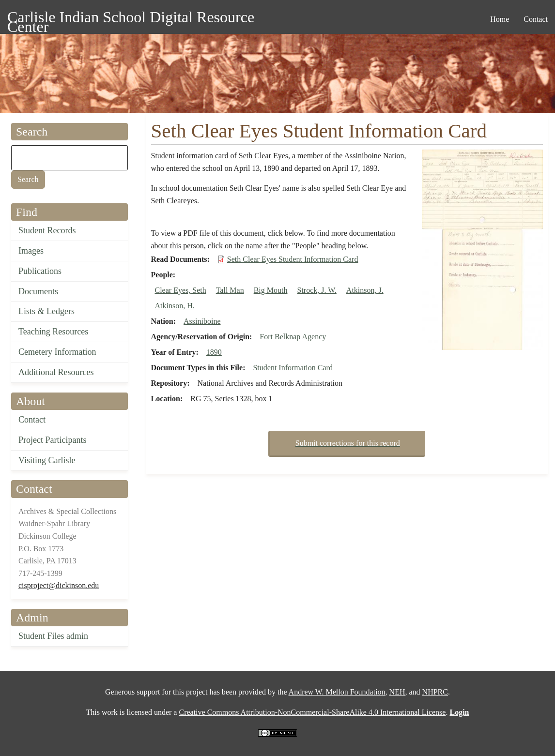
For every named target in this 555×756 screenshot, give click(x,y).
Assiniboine (202, 321)
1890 (214, 352)
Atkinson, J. (365, 290)
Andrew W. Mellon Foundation (337, 692)
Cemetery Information (57, 352)
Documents (38, 291)
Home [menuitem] (500, 19)
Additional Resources (56, 372)
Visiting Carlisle (47, 460)
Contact (32, 420)
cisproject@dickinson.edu (59, 585)
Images (31, 251)
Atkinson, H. (175, 306)
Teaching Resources (53, 332)
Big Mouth (271, 290)
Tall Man (230, 290)
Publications (40, 271)
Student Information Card (293, 368)
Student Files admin (53, 636)
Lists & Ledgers (46, 311)
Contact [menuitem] (536, 19)
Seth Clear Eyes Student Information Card (293, 259)
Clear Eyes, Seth (181, 290)
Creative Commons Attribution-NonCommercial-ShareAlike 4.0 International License (312, 712)
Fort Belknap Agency (293, 337)
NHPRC (435, 692)
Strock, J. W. (316, 290)
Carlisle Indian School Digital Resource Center (131, 19)
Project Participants (52, 440)
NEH (397, 692)
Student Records (47, 230)
